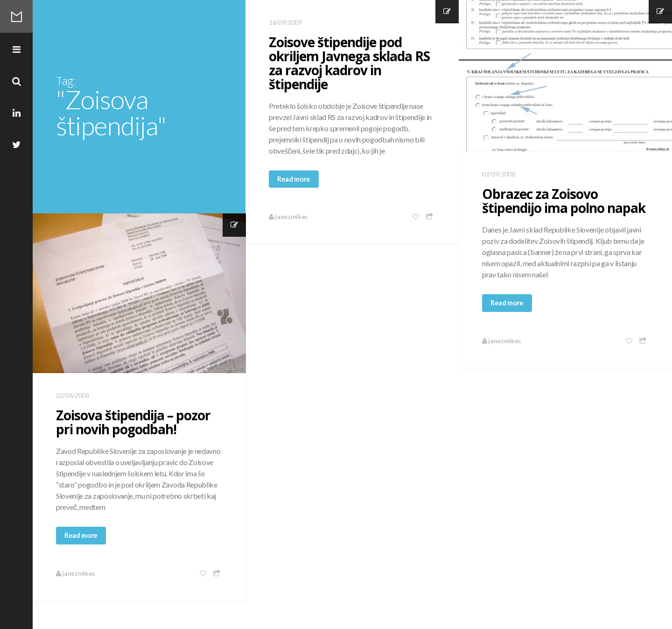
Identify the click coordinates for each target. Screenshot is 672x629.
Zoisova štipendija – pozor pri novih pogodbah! (133, 422)
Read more (294, 179)
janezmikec (288, 216)
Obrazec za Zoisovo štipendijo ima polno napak (564, 201)
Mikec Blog (16, 16)
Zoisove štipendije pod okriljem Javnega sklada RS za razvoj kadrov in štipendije (349, 63)
